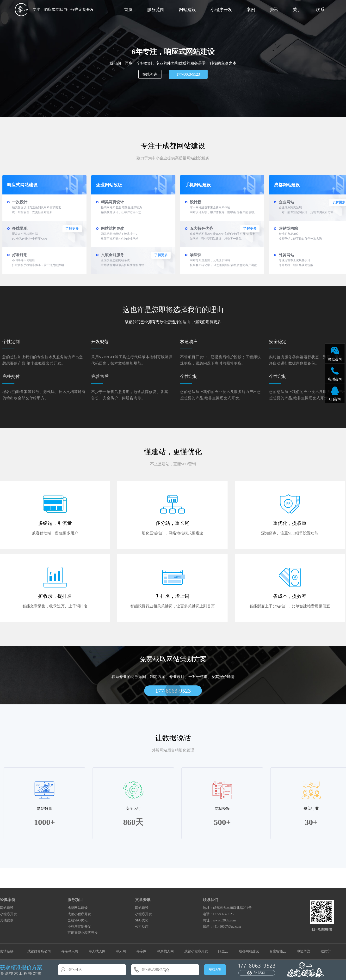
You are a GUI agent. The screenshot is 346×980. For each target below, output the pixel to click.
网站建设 (187, 10)
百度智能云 (278, 951)
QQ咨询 (335, 399)
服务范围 (156, 10)
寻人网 (121, 951)
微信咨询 (335, 359)
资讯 (274, 10)
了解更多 (72, 229)
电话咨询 (335, 379)
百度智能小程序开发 (83, 933)
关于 (297, 10)
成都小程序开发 (79, 914)
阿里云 (223, 951)
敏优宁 (326, 951)
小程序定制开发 (79, 927)
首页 (128, 10)
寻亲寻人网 (70, 951)
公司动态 (142, 927)
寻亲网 (142, 951)
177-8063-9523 (188, 74)
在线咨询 (150, 74)
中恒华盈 (303, 951)
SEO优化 (142, 920)
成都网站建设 (78, 908)
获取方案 (215, 970)
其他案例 (7, 920)
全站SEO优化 (77, 920)
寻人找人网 (97, 951)
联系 (320, 10)
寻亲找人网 (165, 951)
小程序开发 (221, 10)
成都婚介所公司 (39, 951)
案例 (251, 10)
